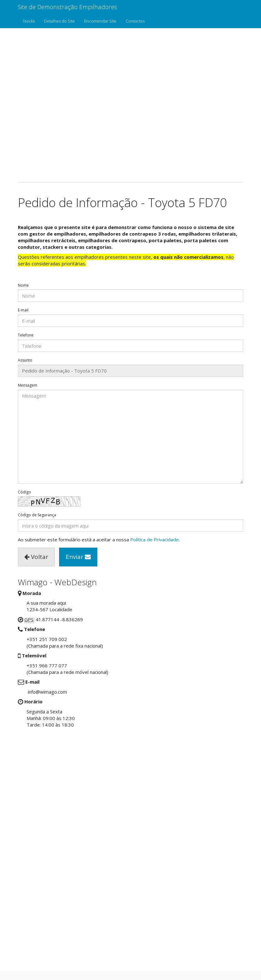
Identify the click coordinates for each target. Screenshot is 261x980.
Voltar (36, 557)
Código (24, 492)
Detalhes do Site (59, 21)
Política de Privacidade (154, 540)
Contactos (135, 21)
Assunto (25, 360)
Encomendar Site (100, 21)
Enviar (78, 557)
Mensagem (28, 385)
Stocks (29, 21)
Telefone (26, 335)
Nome (23, 285)
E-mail (23, 310)
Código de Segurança (37, 515)
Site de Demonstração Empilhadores (67, 7)
